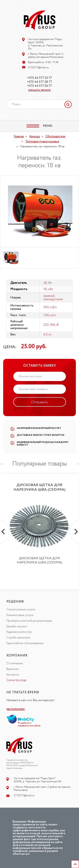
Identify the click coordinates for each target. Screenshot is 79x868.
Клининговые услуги (20, 615)
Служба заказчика (18, 638)
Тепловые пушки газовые (42, 141)
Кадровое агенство (19, 632)
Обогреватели (55, 136)
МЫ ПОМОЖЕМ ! (16, 709)
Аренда (35, 136)
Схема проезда (16, 680)
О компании (15, 663)
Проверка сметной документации (29, 621)
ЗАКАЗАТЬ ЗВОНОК (39, 90)
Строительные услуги (21, 610)
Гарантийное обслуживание (25, 643)
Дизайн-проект (17, 627)
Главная (19, 136)
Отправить (39, 402)
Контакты (13, 675)
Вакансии (12, 669)
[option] (39, 211)
